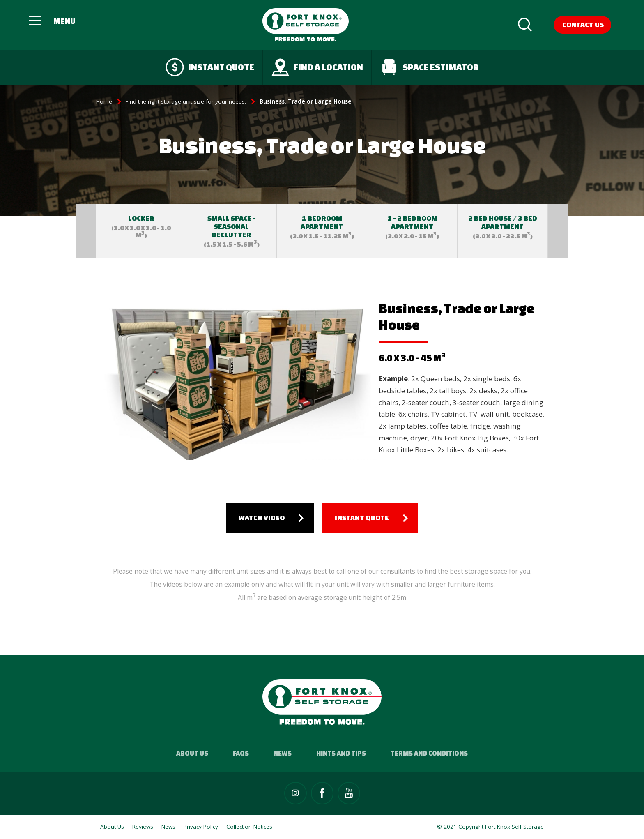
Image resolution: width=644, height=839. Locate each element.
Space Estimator (429, 67)
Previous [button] (86, 231)
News (283, 753)
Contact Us (583, 24)
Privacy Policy (201, 827)
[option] (141, 231)
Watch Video (262, 517)
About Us (192, 753)
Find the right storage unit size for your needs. (186, 101)
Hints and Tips (341, 753)
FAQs (241, 753)
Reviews (143, 827)
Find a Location (317, 67)
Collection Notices (249, 827)
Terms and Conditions (429, 753)
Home (104, 101)
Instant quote (210, 67)
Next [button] (558, 231)
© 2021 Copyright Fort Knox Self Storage (490, 827)
